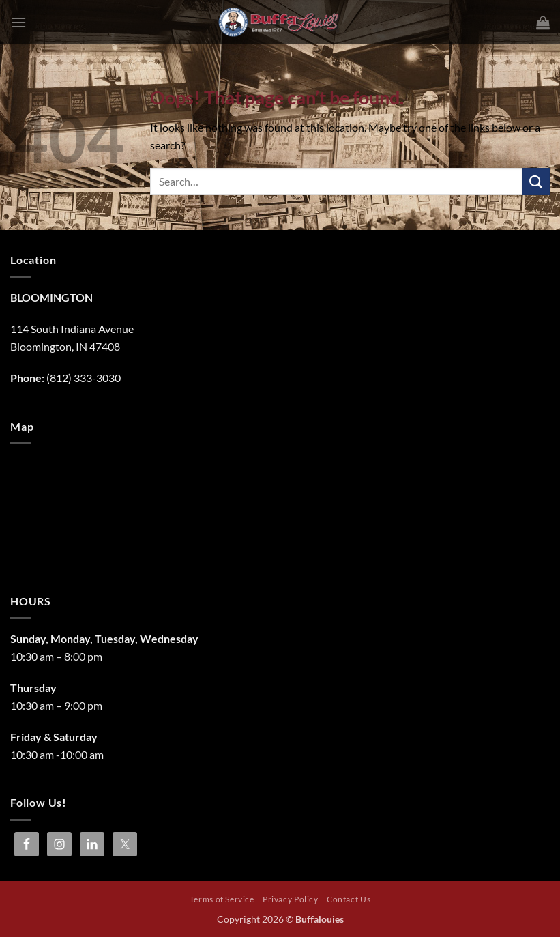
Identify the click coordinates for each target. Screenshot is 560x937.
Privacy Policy (291, 899)
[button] (18, 22)
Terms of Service (222, 899)
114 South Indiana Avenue (72, 329)
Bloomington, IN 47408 (65, 346)
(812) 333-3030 (84, 378)
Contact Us (349, 899)
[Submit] (536, 181)
